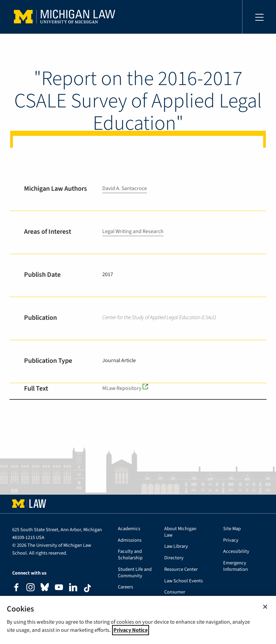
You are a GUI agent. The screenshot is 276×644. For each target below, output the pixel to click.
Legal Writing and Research (133, 231)
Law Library (176, 547)
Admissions (130, 541)
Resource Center (181, 570)
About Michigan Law (180, 532)
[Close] (265, 607)
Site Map (232, 529)
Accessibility (236, 552)
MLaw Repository (122, 388)
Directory (174, 558)
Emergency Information (236, 566)
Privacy (231, 541)
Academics (129, 529)
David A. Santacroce (125, 188)
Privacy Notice (131, 630)
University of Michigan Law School (66, 17)
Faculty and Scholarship (130, 555)
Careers (125, 587)
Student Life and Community (135, 573)
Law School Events (184, 581)
